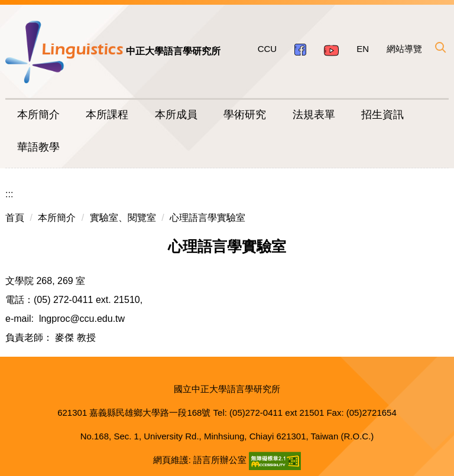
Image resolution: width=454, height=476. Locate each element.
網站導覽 (404, 49)
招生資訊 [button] (382, 115)
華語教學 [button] (38, 147)
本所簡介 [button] (38, 115)
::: (9, 194)
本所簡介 (57, 218)
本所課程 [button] (107, 115)
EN (363, 49)
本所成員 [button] (176, 115)
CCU (267, 49)
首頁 (15, 218)
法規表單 (314, 115)
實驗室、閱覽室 (123, 218)
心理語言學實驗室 (207, 218)
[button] (440, 47)
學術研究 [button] (245, 115)
